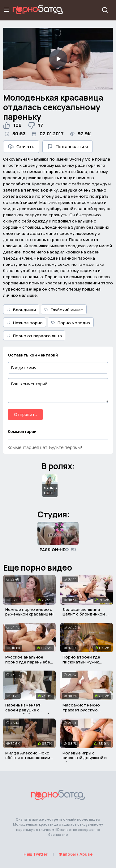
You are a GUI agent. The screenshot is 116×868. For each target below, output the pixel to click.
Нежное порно (25, 323)
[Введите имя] (58, 368)
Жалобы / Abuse (76, 854)
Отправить (25, 414)
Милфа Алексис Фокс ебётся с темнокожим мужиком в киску (28, 758)
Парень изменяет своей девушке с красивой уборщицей (27, 710)
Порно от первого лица (34, 336)
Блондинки (21, 310)
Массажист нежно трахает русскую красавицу (81, 710)
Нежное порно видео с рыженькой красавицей (29, 612)
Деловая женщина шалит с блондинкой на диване (87, 614)
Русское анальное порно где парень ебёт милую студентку (29, 662)
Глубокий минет (64, 310)
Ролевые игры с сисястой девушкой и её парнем (85, 758)
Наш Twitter (36, 854)
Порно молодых (71, 323)
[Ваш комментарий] (58, 391)
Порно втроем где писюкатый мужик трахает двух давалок (86, 662)
